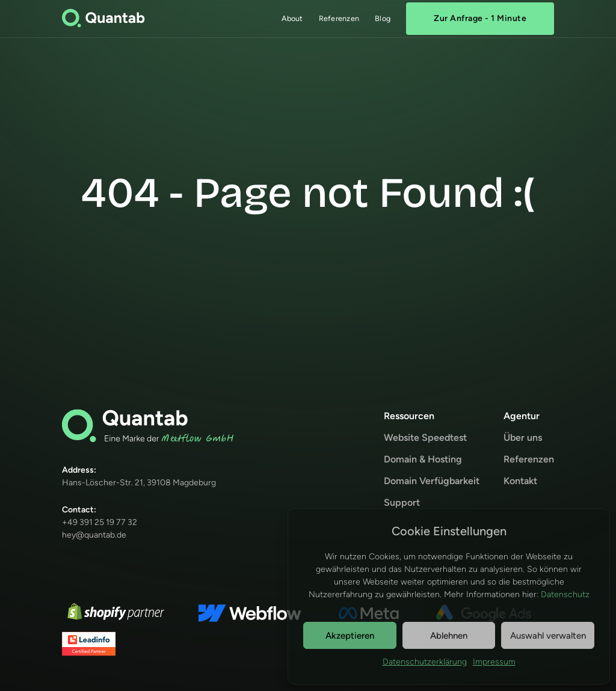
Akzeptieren (350, 636)
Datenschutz (565, 594)
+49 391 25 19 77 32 (100, 522)
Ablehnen (449, 636)
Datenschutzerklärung (425, 662)
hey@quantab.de (94, 535)
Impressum (494, 662)
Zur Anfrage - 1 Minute (480, 18)
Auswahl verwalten (548, 636)
